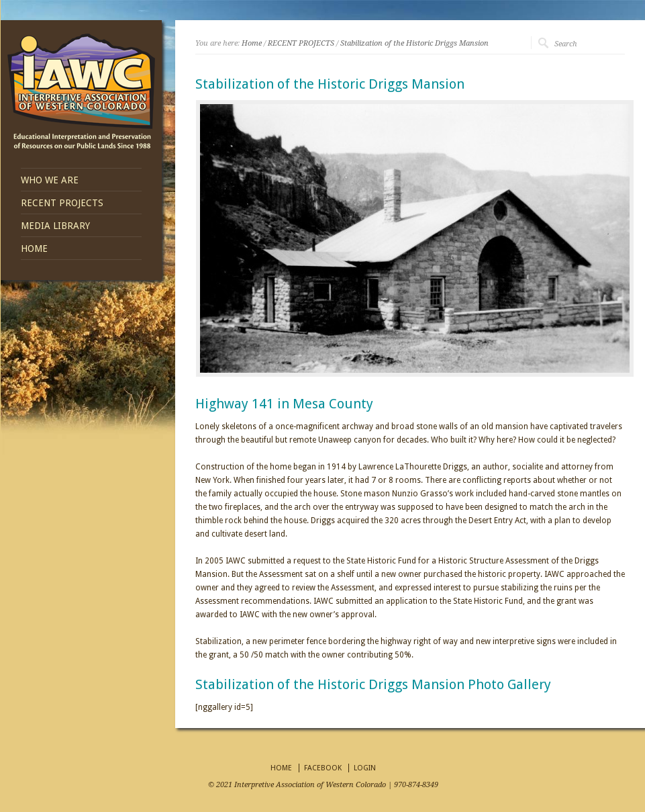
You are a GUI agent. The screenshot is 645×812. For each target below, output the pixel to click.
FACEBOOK (323, 768)
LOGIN (365, 768)
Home (252, 43)
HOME (34, 249)
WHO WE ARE (50, 180)
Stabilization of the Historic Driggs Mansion (414, 43)
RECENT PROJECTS (62, 203)
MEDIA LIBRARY (55, 226)
